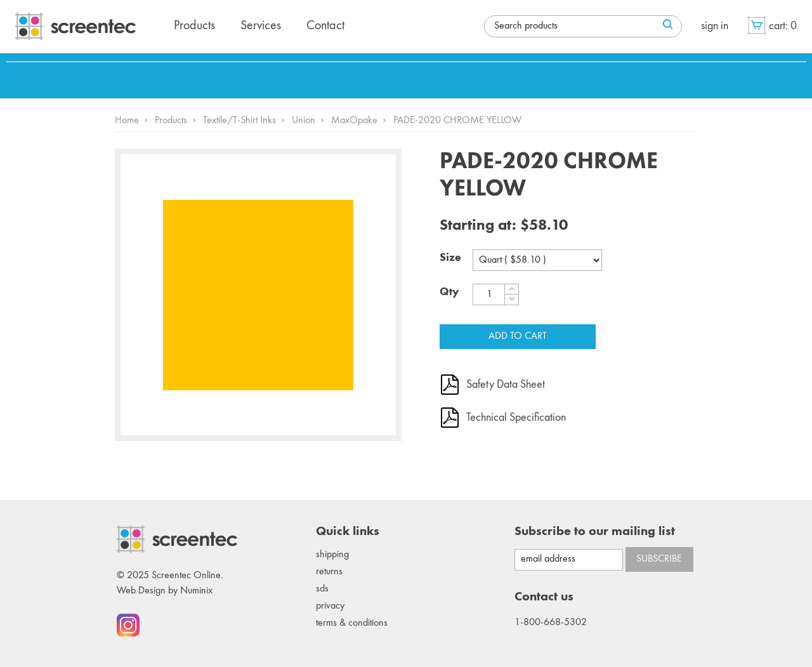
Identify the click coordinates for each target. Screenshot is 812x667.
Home (127, 121)
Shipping (332, 555)
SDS (322, 589)
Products (171, 121)
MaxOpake (354, 121)
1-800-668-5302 (551, 623)
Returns (329, 572)
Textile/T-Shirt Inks (239, 121)
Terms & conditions (352, 623)
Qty (449, 292)
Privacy (330, 606)
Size (450, 258)
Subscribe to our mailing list (595, 532)
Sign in (715, 26)
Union (304, 121)
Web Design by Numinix (165, 591)
